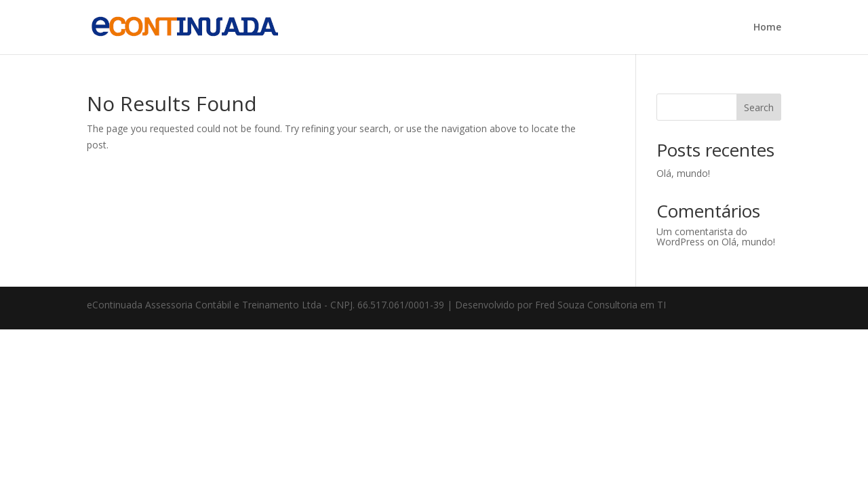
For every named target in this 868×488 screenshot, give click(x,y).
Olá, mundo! (683, 173)
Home (767, 28)
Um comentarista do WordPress (702, 237)
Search (759, 107)
